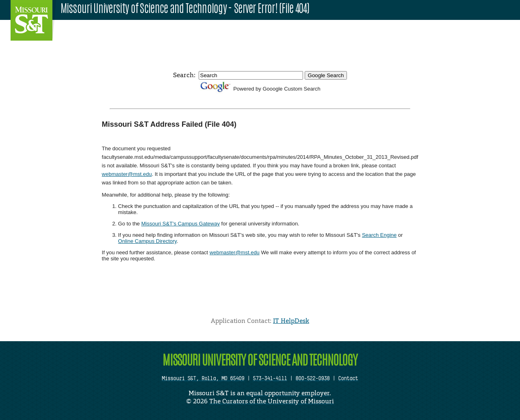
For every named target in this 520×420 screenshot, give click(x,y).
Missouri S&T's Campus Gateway (181, 224)
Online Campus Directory (147, 241)
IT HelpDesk (291, 321)
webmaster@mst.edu (127, 174)
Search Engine (379, 235)
